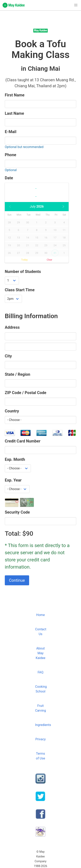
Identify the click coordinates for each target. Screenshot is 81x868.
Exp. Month (15, 459)
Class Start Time (20, 290)
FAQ (41, 672)
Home (40, 615)
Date (9, 178)
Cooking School (41, 689)
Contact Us (41, 632)
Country (12, 411)
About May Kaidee (41, 653)
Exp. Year (13, 480)
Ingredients (41, 725)
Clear (49, 260)
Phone (10, 155)
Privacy (40, 739)
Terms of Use (40, 756)
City (8, 356)
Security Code (17, 512)
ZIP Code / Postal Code (26, 393)
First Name (15, 95)
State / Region (18, 374)
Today (24, 260)
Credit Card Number (23, 441)
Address (12, 327)
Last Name (14, 113)
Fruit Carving (40, 708)
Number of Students (23, 272)
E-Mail (11, 132)
